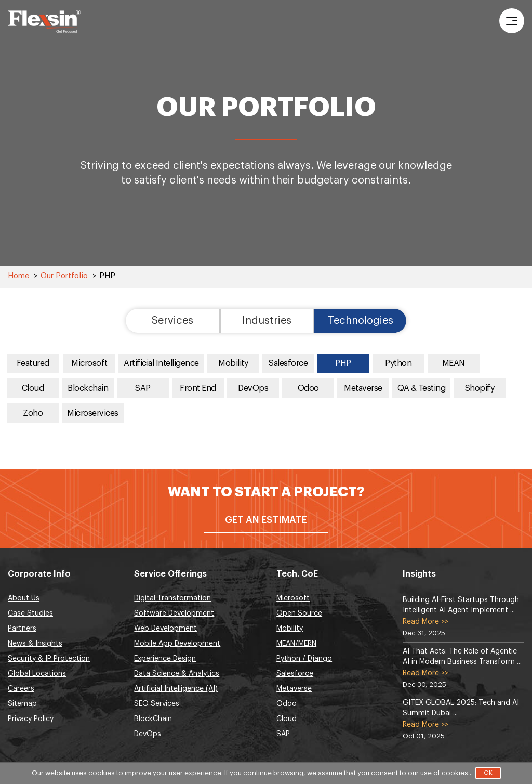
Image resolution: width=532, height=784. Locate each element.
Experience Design (165, 659)
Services (172, 321)
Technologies (361, 321)
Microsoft (89, 363)
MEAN (454, 363)
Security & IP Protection (49, 659)
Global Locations (37, 674)
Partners (22, 629)
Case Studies (30, 613)
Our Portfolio (64, 276)
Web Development (165, 629)
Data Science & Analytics (177, 674)
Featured (33, 363)
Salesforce (288, 363)
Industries (267, 321)
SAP (143, 388)
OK (488, 773)
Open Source (299, 613)
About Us (24, 598)
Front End (198, 388)
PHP (343, 363)
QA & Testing (421, 388)
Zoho (33, 413)
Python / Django (304, 659)
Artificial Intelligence (161, 363)
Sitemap (22, 704)
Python (398, 363)
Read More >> (425, 622)
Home (18, 276)
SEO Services (157, 704)
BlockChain (153, 719)
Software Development (174, 613)
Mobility (233, 363)
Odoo (308, 388)
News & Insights (35, 644)
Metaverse (363, 388)
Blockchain (88, 388)
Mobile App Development (177, 644)
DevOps (253, 388)
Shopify (480, 388)
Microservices (93, 413)
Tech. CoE (297, 574)
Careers (21, 689)
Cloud (33, 388)
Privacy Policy (31, 719)
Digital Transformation (172, 598)
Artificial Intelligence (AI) (176, 689)
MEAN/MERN (296, 644)
